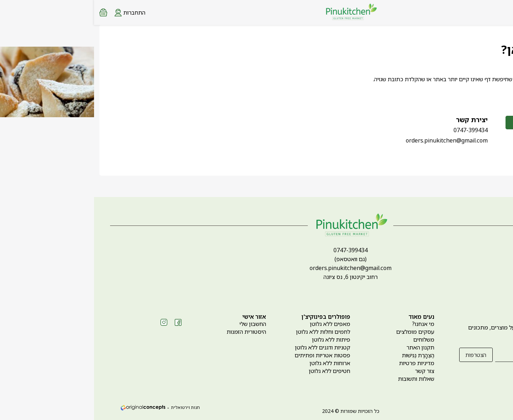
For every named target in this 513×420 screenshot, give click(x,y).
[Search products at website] (489, 12)
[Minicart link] (9, 12)
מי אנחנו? (329, 324)
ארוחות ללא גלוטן (236, 363)
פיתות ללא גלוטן (237, 339)
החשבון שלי (159, 324)
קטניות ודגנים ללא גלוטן (229, 347)
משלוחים (330, 339)
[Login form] (36, 12)
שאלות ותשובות (322, 379)
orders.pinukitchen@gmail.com (353, 140)
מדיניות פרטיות (323, 363)
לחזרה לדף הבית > (461, 94)
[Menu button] (502, 12)
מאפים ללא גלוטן (236, 324)
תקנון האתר (326, 347)
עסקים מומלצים (321, 332)
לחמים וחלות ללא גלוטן (229, 332)
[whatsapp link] (502, 408)
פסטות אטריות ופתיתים (228, 355)
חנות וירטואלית (91, 407)
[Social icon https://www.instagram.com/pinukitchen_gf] (70, 322)
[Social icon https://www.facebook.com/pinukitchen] (84, 322)
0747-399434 (377, 130)
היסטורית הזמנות (152, 332)
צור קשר (331, 371)
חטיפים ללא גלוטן (235, 371)
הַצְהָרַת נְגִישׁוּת (324, 355)
